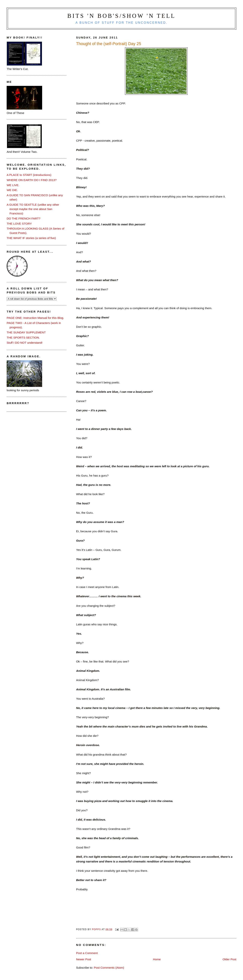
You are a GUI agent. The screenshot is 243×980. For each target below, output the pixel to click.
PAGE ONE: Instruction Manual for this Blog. (35, 318)
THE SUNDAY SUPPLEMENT (26, 332)
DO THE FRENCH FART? (23, 218)
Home (157, 959)
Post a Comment (87, 953)
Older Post (229, 959)
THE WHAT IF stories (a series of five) (31, 238)
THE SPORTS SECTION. (23, 338)
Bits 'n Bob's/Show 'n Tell (121, 16)
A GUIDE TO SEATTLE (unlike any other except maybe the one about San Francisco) (33, 209)
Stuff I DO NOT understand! (25, 343)
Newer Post (84, 959)
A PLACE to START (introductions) (29, 175)
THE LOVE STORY (19, 224)
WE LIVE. (13, 185)
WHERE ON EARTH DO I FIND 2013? (32, 180)
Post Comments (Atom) (109, 968)
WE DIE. (12, 190)
